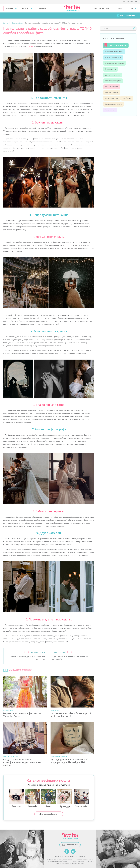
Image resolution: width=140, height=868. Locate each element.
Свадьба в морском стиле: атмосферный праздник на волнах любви (22, 762)
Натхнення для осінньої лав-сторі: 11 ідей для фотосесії (71, 715)
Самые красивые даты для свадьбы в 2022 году (28, 658)
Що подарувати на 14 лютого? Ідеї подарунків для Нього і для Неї (69, 761)
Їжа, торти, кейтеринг (113, 81)
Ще (131, 9)
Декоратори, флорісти (65, 799)
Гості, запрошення (112, 98)
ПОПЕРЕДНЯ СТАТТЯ (38, 652)
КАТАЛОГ (26, 9)
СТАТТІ (120, 9)
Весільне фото (8, 710)
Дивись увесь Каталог (49, 814)
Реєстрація (131, 15)
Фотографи (16, 798)
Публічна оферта (71, 856)
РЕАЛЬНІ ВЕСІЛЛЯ (101, 9)
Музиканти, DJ (81, 798)
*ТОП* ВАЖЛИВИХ (117, 45)
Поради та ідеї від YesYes (59, 756)
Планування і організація (115, 63)
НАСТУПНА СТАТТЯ (59, 652)
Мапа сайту (59, 856)
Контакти (82, 856)
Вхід (122, 15)
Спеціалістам (110, 110)
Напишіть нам (132, 2)
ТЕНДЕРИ (42, 9)
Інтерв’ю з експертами (114, 104)
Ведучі (49, 798)
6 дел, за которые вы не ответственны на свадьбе (70, 658)
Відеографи (32, 798)
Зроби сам (127, 98)
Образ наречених (112, 87)
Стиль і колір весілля (10, 756)
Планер (10, 9)
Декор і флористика (113, 75)
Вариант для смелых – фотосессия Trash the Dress (22, 715)
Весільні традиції (112, 92)
